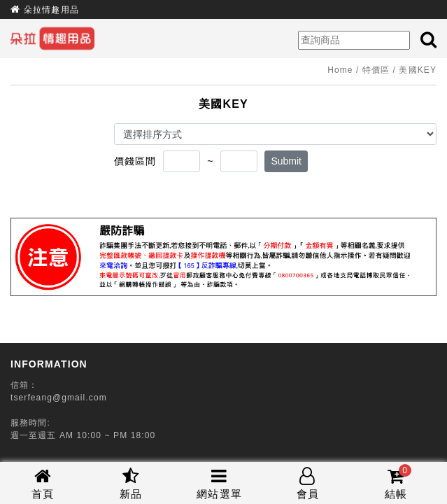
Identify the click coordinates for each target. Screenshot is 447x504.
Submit (286, 161)
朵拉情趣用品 (51, 10)
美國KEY (418, 70)
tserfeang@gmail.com (59, 398)
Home (340, 70)
